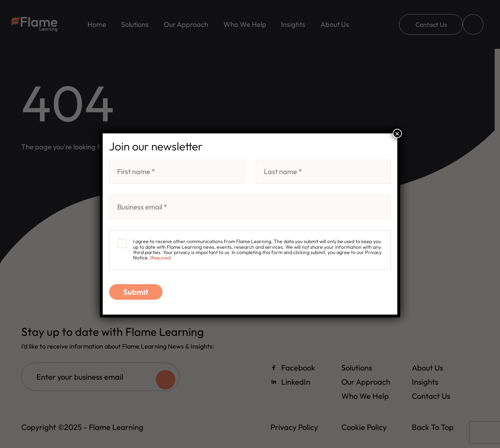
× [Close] (397, 133)
